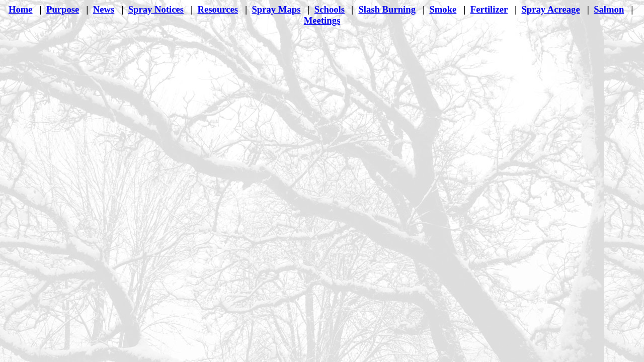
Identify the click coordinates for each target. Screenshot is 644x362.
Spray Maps (276, 9)
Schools (330, 9)
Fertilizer (489, 9)
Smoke (443, 9)
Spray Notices (156, 9)
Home (21, 9)
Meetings (322, 20)
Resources (218, 9)
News (104, 9)
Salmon (609, 9)
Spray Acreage (550, 9)
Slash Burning (387, 9)
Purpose (63, 9)
